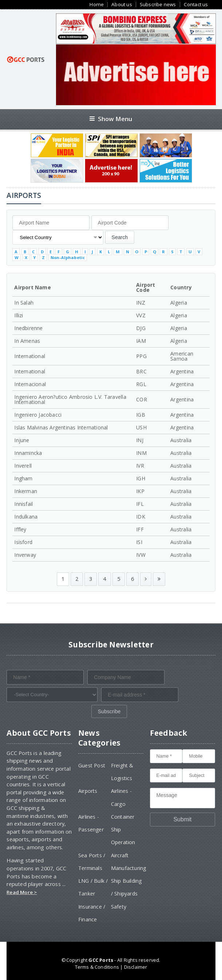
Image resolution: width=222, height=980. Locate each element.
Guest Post (92, 765)
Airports (88, 791)
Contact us (196, 5)
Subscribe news (158, 5)
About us (122, 5)
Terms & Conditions (97, 967)
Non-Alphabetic (68, 257)
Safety (119, 907)
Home (97, 5)
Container (123, 817)
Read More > (22, 892)
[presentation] (62, 719)
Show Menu (111, 119)
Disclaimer (136, 967)
